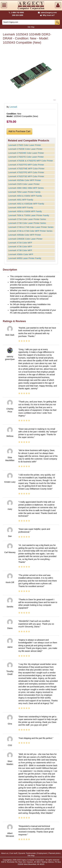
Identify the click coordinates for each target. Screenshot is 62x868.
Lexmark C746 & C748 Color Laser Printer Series (31, 227)
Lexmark (13, 107)
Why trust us (47, 15)
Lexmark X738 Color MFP (20, 250)
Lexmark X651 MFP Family (21, 200)
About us (5, 853)
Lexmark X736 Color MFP (20, 247)
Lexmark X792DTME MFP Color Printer (26, 169)
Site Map (31, 27)
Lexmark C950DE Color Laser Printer (25, 239)
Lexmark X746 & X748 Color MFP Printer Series (30, 231)
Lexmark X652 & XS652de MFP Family (26, 204)
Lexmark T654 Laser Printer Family (24, 192)
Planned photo (54, 853)
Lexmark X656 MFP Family (21, 208)
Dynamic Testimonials (27, 853)
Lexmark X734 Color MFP (20, 243)
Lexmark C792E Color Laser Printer (25, 145)
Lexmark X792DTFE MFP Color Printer (26, 165)
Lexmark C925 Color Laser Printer (24, 184)
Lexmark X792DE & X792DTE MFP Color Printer (31, 161)
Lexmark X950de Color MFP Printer (25, 235)
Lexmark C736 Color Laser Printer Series (27, 223)
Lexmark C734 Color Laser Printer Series (27, 219)
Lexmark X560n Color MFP (21, 254)
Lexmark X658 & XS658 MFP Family (25, 211)
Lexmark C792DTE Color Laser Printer (26, 157)
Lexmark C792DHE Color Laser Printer (26, 153)
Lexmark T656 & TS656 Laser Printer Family (29, 215)
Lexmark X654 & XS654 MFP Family (25, 196)
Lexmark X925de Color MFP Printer (25, 180)
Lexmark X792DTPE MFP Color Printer (26, 172)
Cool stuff (13, 853)
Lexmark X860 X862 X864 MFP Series (26, 188)
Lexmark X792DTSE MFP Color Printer (26, 176)
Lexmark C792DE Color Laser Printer (25, 149)
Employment (42, 853)
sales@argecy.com (47, 13)
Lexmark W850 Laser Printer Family (25, 258)
